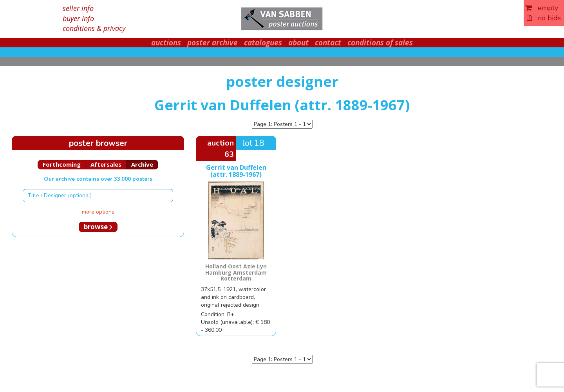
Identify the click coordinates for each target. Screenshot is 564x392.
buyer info (78, 18)
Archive (142, 164)
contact (328, 43)
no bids (544, 18)
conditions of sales (380, 43)
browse (98, 227)
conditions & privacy (94, 28)
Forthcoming (62, 164)
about (298, 43)
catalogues (263, 43)
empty (542, 8)
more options (98, 212)
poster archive (212, 43)
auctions (166, 43)
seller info (78, 8)
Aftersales (106, 164)
